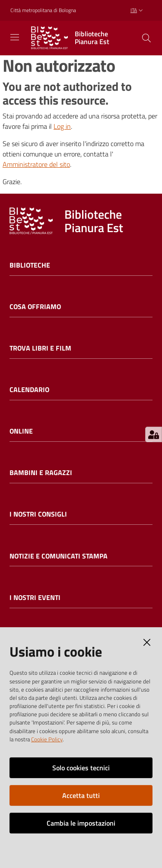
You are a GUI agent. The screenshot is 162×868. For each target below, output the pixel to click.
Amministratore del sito (36, 164)
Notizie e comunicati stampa (59, 556)
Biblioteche (30, 265)
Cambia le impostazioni (81, 823)
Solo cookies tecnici (81, 768)
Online (21, 431)
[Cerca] (146, 38)
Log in (62, 126)
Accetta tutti (81, 795)
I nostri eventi (35, 598)
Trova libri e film (40, 348)
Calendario (29, 390)
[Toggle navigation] (15, 37)
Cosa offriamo (35, 307)
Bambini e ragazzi (41, 473)
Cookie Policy (47, 739)
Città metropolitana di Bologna (43, 10)
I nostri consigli (38, 514)
